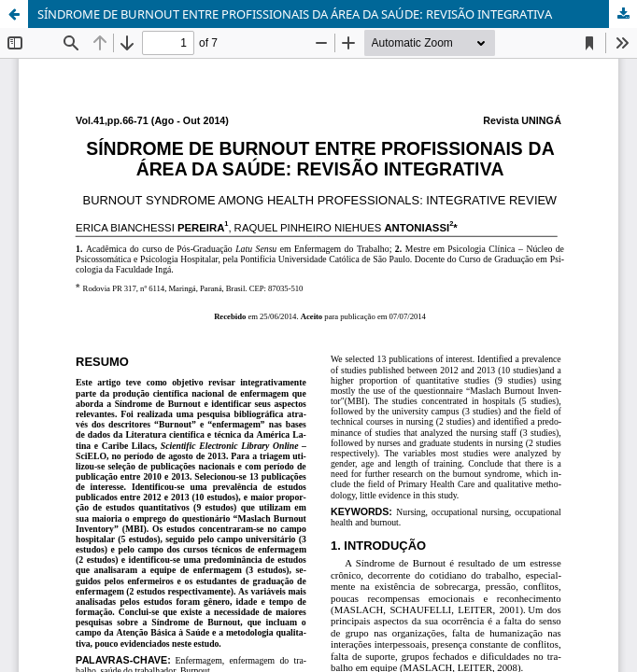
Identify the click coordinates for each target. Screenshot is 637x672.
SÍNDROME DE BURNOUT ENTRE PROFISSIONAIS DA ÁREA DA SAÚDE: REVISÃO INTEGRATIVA (295, 14)
